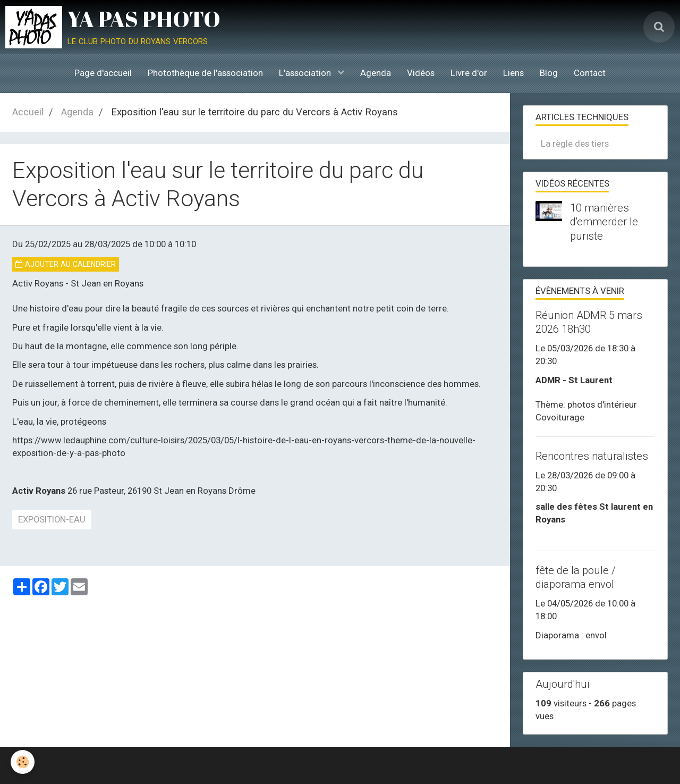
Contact (590, 73)
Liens (513, 73)
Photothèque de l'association (205, 73)
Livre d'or (469, 73)
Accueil (28, 112)
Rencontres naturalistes (592, 456)
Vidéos (421, 73)
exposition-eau (52, 519)
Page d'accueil (103, 73)
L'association (306, 73)
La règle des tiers (575, 144)
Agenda (376, 73)
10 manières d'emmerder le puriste (604, 222)
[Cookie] (23, 762)
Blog (549, 73)
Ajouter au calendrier (66, 264)
